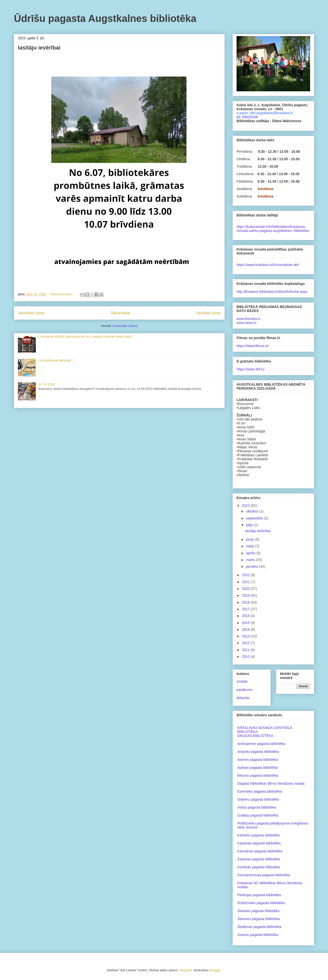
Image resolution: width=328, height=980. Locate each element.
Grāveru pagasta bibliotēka (258, 799)
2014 (246, 629)
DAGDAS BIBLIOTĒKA (255, 736)
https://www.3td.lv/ (251, 369)
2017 (246, 609)
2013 (246, 636)
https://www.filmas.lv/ (253, 346)
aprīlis (251, 553)
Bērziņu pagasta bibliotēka (258, 775)
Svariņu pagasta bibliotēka (258, 935)
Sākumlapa (120, 313)
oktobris (253, 511)
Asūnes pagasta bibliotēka (258, 760)
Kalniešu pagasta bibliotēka (258, 835)
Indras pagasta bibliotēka (257, 807)
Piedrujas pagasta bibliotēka (259, 895)
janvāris (252, 567)
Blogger (215, 970)
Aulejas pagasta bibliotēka (258, 768)
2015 (246, 623)
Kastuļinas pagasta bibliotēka (260, 851)
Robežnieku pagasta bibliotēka (261, 903)
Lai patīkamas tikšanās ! (56, 360)
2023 (246, 506)
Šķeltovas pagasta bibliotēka (259, 927)
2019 (246, 595)
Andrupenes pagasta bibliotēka (261, 744)
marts (251, 560)
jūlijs (250, 525)
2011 (246, 650)
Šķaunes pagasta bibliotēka (259, 919)
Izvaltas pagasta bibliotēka (258, 815)
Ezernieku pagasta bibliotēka (260, 791)
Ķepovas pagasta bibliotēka (259, 859)
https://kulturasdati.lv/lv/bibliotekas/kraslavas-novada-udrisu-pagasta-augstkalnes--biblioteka (273, 229)
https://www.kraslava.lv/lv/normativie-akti (268, 265)
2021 (246, 582)
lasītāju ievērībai (39, 48)
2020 (246, 589)
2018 (246, 602)
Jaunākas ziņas (31, 313)
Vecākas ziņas (208, 313)
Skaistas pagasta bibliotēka (258, 911)
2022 (246, 575)
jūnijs (250, 539)
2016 (246, 616)
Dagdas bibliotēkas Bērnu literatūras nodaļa (271, 783)
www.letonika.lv (248, 319)
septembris (255, 518)
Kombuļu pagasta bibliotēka (259, 867)
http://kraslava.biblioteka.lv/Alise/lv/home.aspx (272, 292)
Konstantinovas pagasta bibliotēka (264, 875)
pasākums (245, 690)
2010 (246, 657)
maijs (251, 546)
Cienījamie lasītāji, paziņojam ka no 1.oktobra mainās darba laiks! (85, 336)
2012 (246, 643)
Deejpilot (186, 970)
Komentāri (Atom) (125, 326)
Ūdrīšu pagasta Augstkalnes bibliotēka (105, 18)
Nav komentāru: (62, 294)
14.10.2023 (46, 384)
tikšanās (243, 698)
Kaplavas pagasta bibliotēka (259, 843)
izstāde (242, 681)
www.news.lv (246, 323)
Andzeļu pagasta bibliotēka (258, 752)
